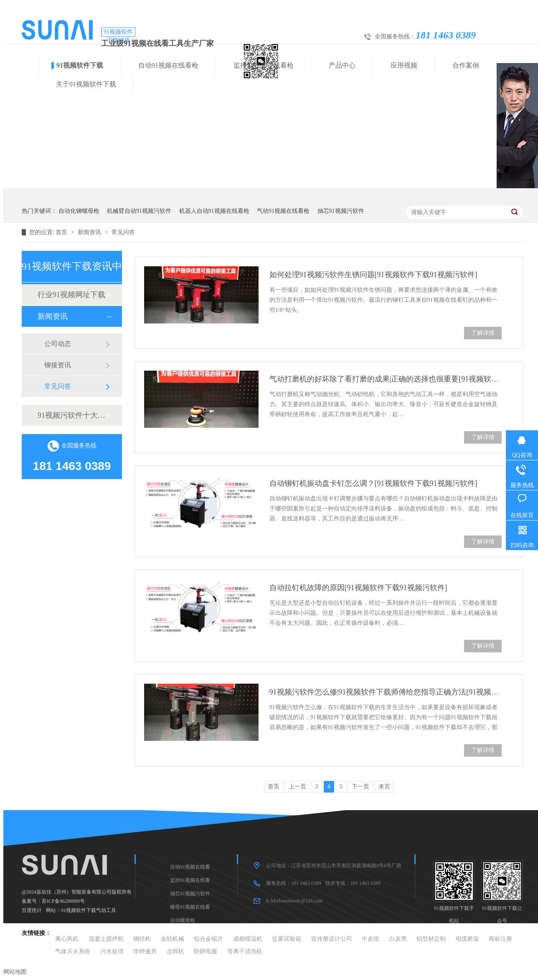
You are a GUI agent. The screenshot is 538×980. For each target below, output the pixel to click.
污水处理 (112, 951)
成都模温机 (248, 939)
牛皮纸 (371, 939)
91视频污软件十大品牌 (71, 415)
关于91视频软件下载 (86, 84)
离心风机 (67, 939)
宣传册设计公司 (332, 939)
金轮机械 (173, 939)
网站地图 (15, 972)
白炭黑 (398, 939)
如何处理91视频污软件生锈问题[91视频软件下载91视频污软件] (373, 275)
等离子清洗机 (245, 951)
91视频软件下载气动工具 (89, 910)
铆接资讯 (58, 365)
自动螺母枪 (183, 920)
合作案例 (466, 65)
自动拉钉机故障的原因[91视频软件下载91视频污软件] (358, 588)
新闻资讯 (90, 232)
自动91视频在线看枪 (168, 65)
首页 (62, 232)
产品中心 (342, 65)
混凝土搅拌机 (106, 939)
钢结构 (142, 939)
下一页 (360, 787)
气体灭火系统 (73, 951)
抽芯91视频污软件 (341, 211)
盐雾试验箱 (287, 939)
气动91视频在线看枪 (283, 211)
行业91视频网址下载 (71, 295)
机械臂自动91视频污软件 (139, 211)
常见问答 (123, 232)
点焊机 (175, 951)
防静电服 (206, 951)
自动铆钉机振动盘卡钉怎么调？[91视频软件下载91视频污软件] (373, 483)
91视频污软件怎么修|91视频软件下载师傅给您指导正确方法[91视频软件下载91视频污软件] (386, 692)
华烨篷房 (145, 951)
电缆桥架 (467, 939)
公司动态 (58, 344)
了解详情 (483, 333)
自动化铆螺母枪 (79, 211)
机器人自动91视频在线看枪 (214, 211)
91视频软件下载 (80, 65)
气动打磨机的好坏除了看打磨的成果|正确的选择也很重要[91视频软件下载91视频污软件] (386, 379)
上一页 (297, 787)
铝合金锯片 (208, 939)
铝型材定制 (431, 939)
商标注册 (500, 939)
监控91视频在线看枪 (264, 65)
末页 (384, 787)
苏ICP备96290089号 (63, 901)
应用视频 (404, 65)
